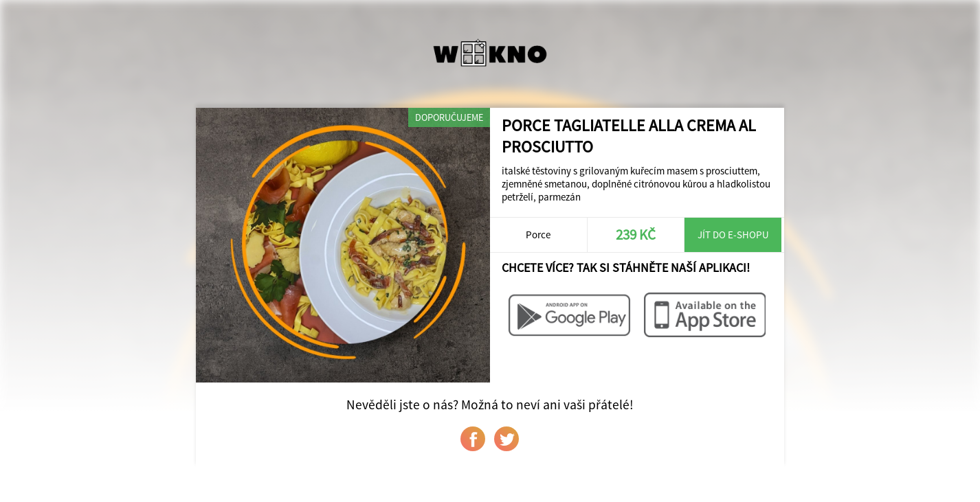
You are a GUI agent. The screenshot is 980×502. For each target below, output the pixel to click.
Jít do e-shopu (733, 235)
